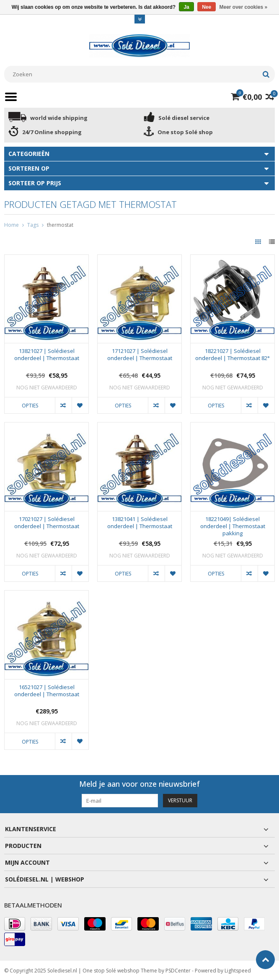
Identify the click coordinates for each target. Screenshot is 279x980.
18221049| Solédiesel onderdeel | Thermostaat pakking (233, 526)
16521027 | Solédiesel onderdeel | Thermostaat (47, 691)
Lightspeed (238, 970)
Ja (186, 7)
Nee (207, 7)
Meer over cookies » (244, 7)
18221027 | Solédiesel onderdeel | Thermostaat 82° (232, 355)
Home (12, 225)
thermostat (60, 225)
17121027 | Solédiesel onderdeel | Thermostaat (140, 355)
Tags (33, 225)
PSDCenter (178, 970)
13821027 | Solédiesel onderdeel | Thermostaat (47, 355)
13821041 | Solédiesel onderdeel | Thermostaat (140, 523)
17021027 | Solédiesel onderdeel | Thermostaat (47, 523)
